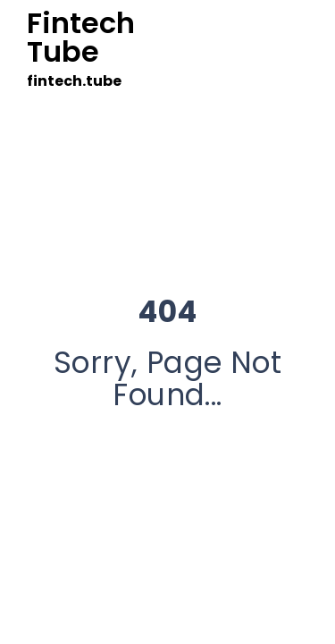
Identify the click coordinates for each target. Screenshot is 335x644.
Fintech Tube (81, 37)
